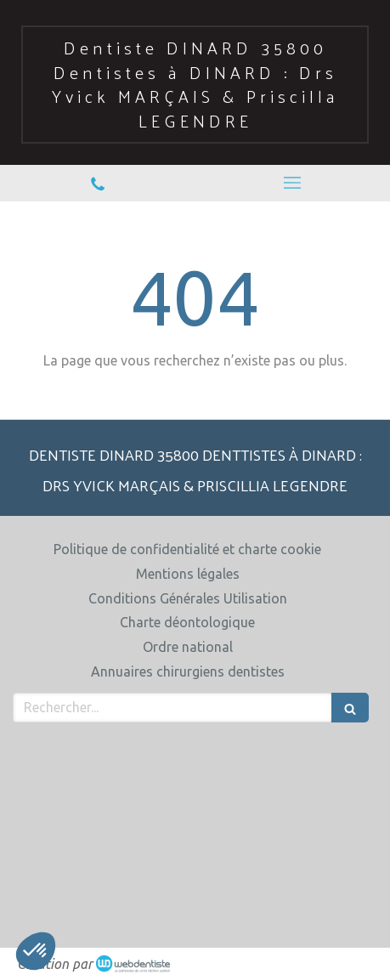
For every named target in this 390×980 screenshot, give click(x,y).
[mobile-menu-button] (293, 183)
